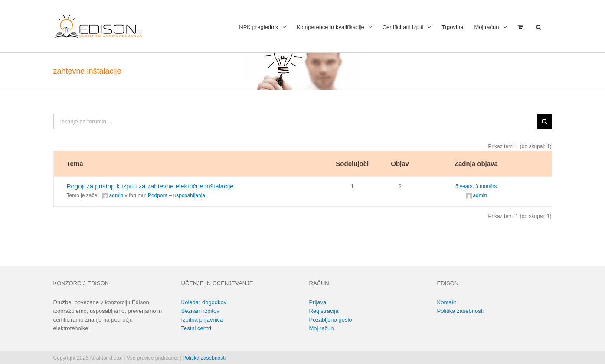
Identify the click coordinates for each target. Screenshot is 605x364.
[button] (539, 26)
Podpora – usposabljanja (177, 195)
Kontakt (447, 302)
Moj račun (322, 328)
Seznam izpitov (200, 311)
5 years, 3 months (476, 186)
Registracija (324, 311)
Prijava (318, 302)
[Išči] (544, 122)
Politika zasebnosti (461, 311)
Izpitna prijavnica (202, 320)
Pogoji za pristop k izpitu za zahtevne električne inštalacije (150, 186)
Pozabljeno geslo (331, 320)
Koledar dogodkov (204, 302)
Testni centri (196, 328)
